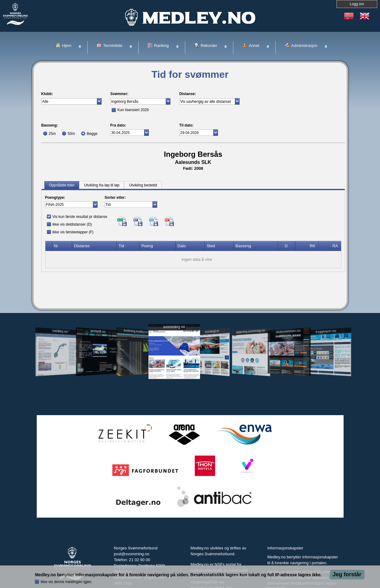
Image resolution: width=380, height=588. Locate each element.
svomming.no (174, 327)
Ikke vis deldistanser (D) (72, 224)
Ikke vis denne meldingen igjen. (66, 582)
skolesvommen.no (288, 331)
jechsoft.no (98, 331)
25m (52, 134)
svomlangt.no (212, 331)
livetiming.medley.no (136, 331)
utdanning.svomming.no (251, 331)
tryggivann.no (326, 331)
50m (71, 134)
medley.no (60, 331)
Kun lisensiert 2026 (133, 110)
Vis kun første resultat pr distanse (80, 217)
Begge (92, 134)
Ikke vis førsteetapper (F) (73, 232)
